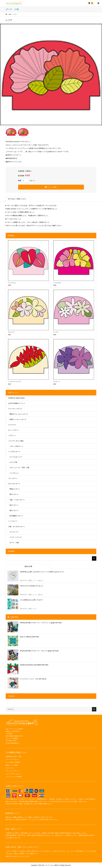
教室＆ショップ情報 (12, 765)
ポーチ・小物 (14, 543)
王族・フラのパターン (17, 500)
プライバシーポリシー (12, 759)
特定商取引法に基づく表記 (14, 757)
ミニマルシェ (14, 473)
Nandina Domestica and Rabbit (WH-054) (34, 665)
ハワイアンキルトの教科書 (14, 777)
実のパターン (14, 494)
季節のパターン (15, 489)
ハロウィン (12, 435)
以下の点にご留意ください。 (18, 199)
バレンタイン (13, 478)
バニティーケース (16, 537)
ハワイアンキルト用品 (16, 441)
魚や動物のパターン (16, 516)
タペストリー (14, 532)
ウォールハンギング (15, 409)
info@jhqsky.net (14, 743)
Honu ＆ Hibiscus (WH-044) (29, 637)
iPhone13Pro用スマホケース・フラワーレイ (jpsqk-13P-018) (41, 623)
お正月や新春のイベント (17, 403)
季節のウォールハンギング (19, 414)
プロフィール (10, 768)
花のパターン (14, 505)
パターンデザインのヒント (14, 774)
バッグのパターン (14, 452)
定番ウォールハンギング (18, 419)
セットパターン (14, 430)
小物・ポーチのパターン (17, 527)
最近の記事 (28, 566)
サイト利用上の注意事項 (13, 762)
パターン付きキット (16, 446)
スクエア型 (13, 462)
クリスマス (12, 425)
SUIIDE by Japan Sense (16, 398)
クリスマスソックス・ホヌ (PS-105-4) (33, 679)
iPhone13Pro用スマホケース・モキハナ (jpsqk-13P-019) (39, 651)
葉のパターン (14, 510)
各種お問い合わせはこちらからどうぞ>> (18, 856)
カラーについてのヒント (13, 771)
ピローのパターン (14, 484)
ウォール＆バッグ (16, 457)
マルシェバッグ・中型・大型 (19, 468)
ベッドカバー (13, 521)
